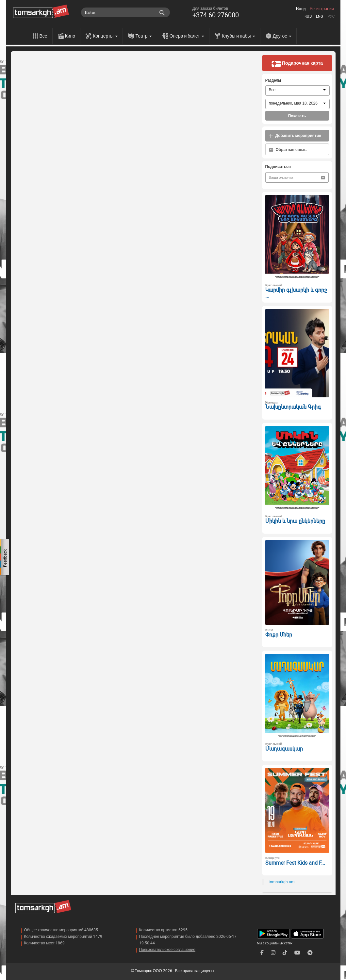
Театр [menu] (143, 36)
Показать (297, 116)
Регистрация (322, 9)
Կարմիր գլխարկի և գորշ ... (296, 293)
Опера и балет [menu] (187, 36)
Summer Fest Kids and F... (295, 863)
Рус (331, 17)
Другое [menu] (282, 36)
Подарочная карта (297, 64)
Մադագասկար (284, 749)
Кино (70, 36)
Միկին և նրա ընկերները (295, 521)
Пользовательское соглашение (167, 950)
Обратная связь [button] (288, 150)
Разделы (273, 80)
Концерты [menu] (105, 36)
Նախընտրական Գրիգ (293, 407)
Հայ (308, 17)
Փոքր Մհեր (279, 635)
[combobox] (297, 91)
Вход (301, 9)
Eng (320, 17)
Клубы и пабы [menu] (239, 36)
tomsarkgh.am (282, 882)
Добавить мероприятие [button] (295, 136)
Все (43, 36)
